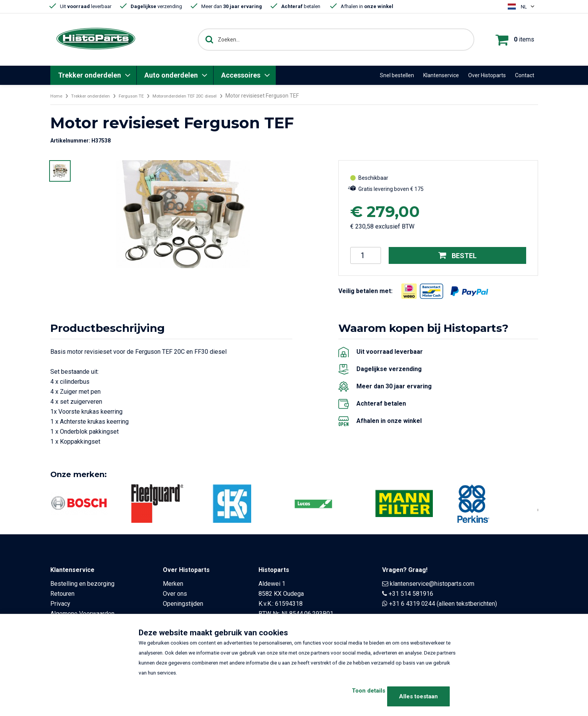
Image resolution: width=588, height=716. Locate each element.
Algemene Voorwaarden (82, 614)
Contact (525, 75)
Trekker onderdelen (89, 75)
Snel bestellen (397, 75)
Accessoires (241, 75)
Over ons (175, 594)
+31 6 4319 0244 (412, 604)
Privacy (60, 604)
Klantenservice (441, 75)
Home (58, 96)
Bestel (457, 255)
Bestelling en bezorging (82, 584)
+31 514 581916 (411, 594)
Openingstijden (183, 604)
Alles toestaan (418, 696)
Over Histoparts (487, 75)
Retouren (62, 594)
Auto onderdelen (171, 75)
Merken (173, 584)
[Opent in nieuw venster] (409, 291)
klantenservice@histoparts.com (432, 584)
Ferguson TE (145, 96)
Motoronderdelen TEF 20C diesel (208, 96)
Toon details (353, 696)
